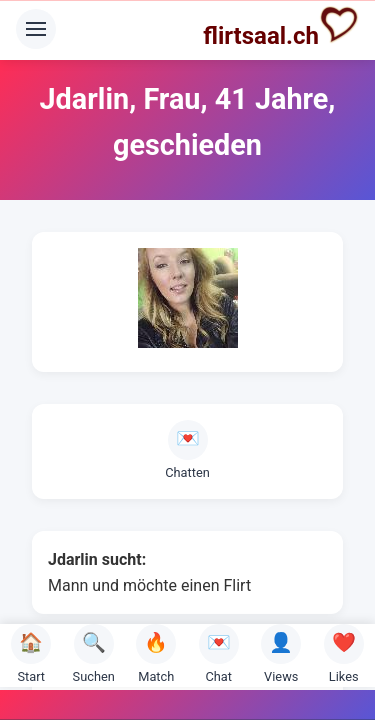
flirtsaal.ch (281, 27)
